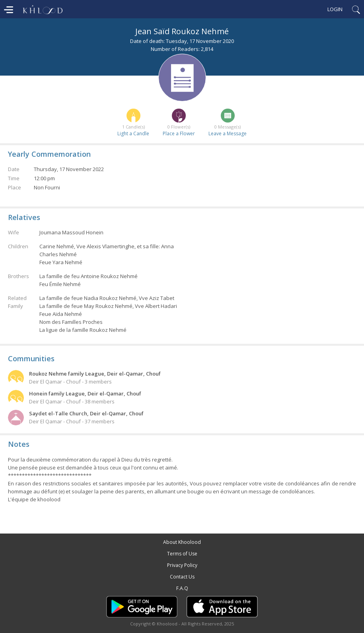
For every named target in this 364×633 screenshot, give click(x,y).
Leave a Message (228, 133)
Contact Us (182, 577)
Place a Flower (179, 133)
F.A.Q (182, 588)
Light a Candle (133, 133)
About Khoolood (182, 542)
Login (335, 9)
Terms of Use (182, 554)
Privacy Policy (182, 565)
